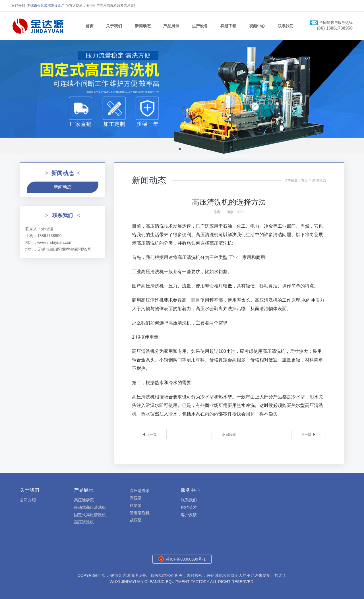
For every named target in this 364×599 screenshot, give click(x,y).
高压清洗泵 (140, 491)
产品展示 (171, 26)
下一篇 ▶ (308, 435)
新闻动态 (143, 26)
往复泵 (136, 505)
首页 (90, 26)
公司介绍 (28, 500)
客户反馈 (189, 515)
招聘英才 (189, 507)
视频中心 (257, 26)
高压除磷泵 (84, 500)
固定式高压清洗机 (90, 515)
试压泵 (136, 520)
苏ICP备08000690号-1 (186, 559)
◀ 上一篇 (149, 435)
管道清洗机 (140, 513)
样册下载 (228, 26)
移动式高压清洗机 (90, 507)
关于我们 (114, 26)
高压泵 (136, 498)
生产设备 (200, 26)
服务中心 (191, 490)
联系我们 (286, 26)
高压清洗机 (84, 522)
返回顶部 (229, 435)
